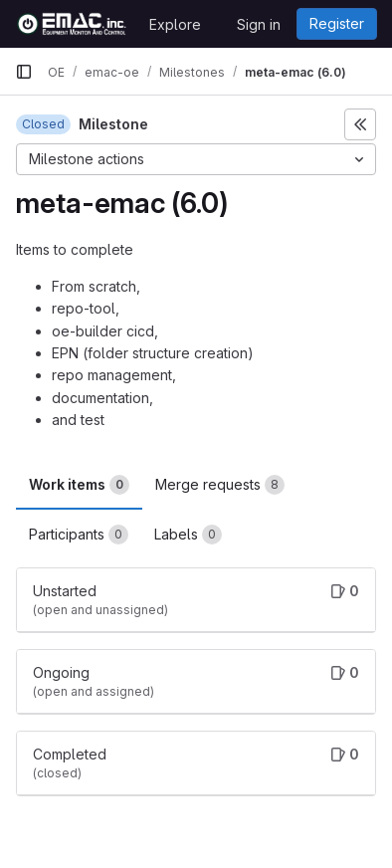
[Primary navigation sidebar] (24, 72)
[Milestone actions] (196, 159)
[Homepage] (72, 24)
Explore (175, 24)
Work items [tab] (79, 485)
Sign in (259, 24)
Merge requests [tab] (220, 485)
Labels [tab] (188, 535)
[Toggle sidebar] (360, 124)
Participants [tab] (79, 535)
